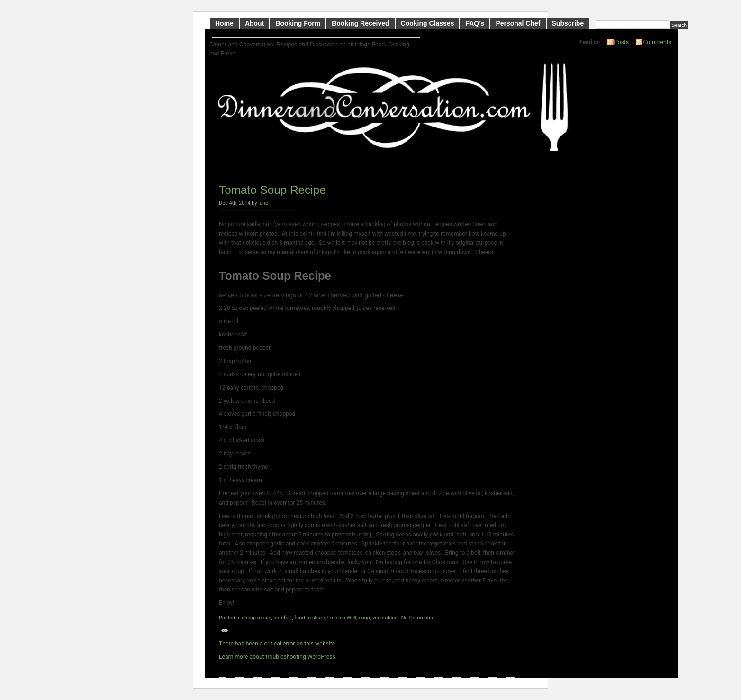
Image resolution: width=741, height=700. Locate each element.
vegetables (385, 618)
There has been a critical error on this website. (278, 644)
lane (263, 203)
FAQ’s (475, 23)
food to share (310, 618)
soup (364, 618)
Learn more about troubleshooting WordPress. (278, 657)
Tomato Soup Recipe (272, 190)
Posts (621, 42)
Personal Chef (518, 23)
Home (224, 23)
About (254, 23)
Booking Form (298, 23)
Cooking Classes (428, 23)
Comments (657, 42)
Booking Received (360, 23)
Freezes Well (342, 618)
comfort (283, 618)
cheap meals (256, 618)
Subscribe (568, 23)
